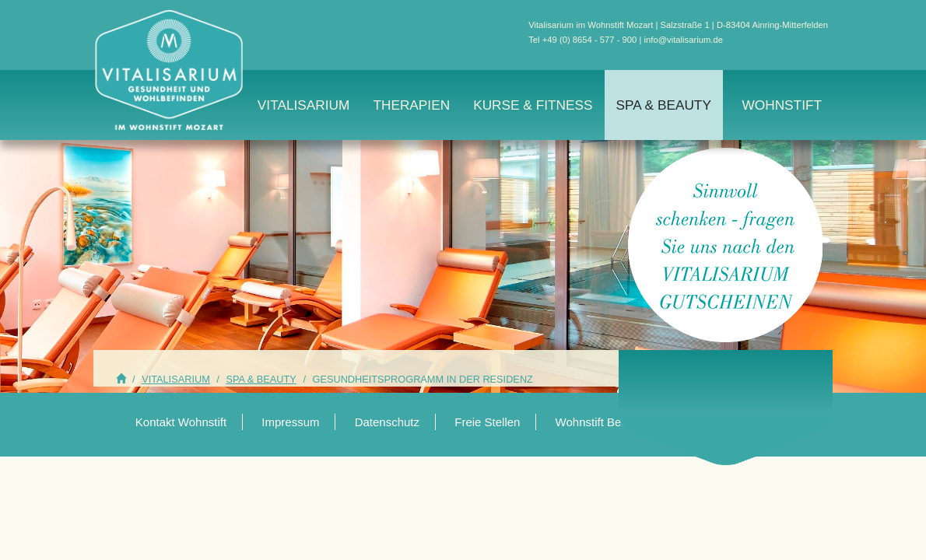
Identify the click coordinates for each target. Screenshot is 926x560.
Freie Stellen (487, 422)
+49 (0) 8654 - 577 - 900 (590, 40)
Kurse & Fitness (533, 105)
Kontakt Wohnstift (181, 422)
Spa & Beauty (664, 105)
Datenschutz (387, 422)
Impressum (290, 422)
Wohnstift (782, 105)
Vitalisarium (304, 105)
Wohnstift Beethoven (609, 422)
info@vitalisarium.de (684, 40)
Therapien (411, 105)
